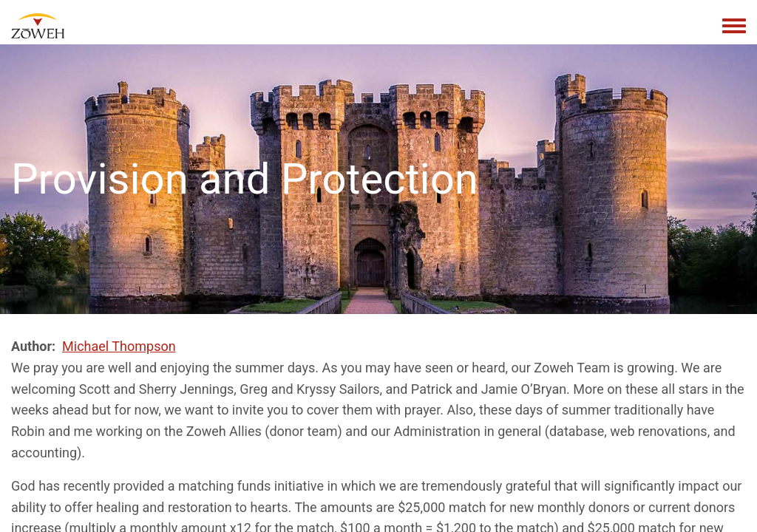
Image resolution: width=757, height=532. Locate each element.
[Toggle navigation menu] (734, 27)
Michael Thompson (119, 346)
